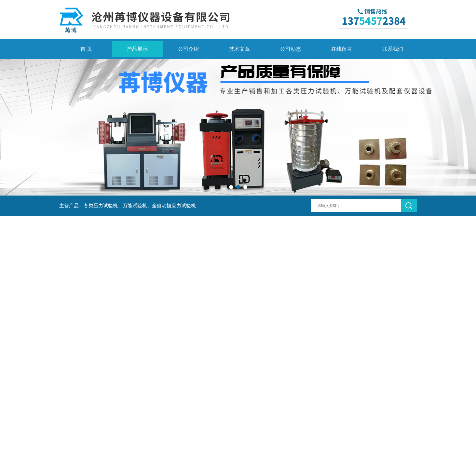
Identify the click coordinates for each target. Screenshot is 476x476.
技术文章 (239, 49)
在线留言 (342, 49)
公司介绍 (188, 49)
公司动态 (291, 49)
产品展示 (137, 49)
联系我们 (393, 49)
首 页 (86, 49)
